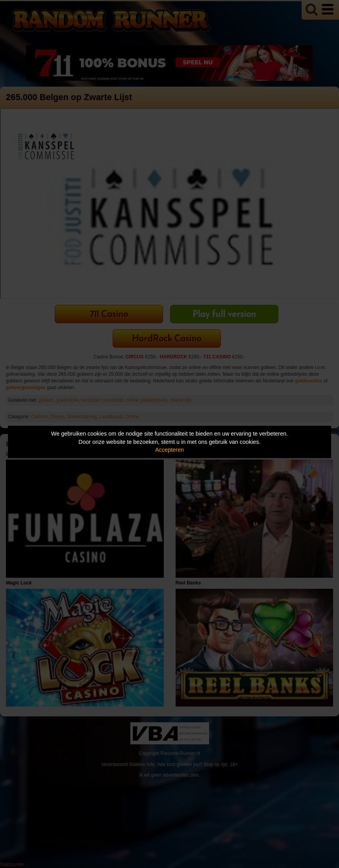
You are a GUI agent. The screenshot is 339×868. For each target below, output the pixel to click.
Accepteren (169, 450)
